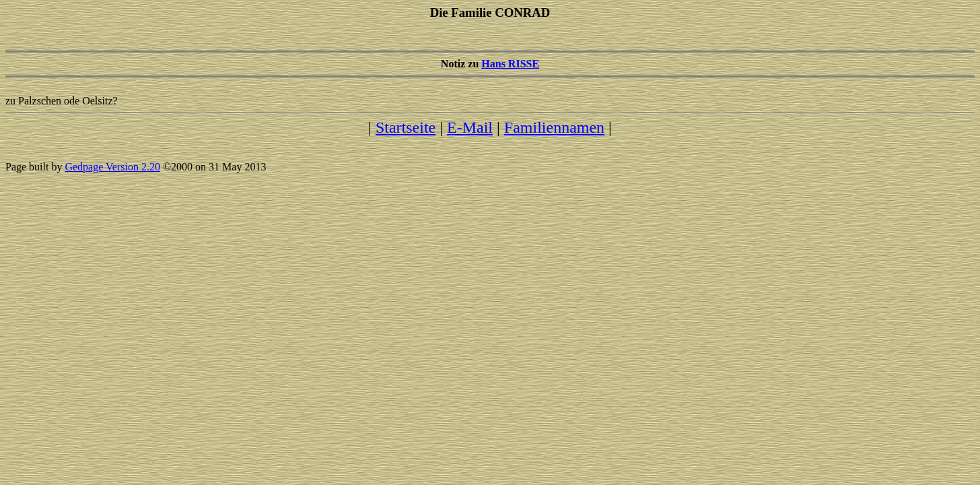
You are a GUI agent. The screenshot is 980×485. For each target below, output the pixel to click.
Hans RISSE (510, 64)
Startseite (406, 127)
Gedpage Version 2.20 (112, 167)
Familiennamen (554, 127)
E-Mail (470, 127)
